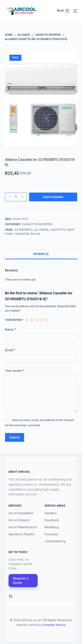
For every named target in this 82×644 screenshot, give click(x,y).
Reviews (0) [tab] (41, 254)
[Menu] (75, 11)
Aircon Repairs (19, 520)
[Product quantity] (16, 197)
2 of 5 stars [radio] (31, 320)
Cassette (58, 230)
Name (10, 330)
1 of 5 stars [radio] (27, 320)
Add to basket (53, 197)
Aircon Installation (21, 513)
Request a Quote (21, 580)
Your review (15, 371)
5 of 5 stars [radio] (46, 320)
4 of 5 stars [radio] (41, 320)
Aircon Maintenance (23, 527)
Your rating (14, 320)
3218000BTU (24, 230)
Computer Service (54, 625)
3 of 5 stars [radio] (37, 320)
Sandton (51, 513)
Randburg (52, 527)
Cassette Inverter (37, 224)
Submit (15, 437)
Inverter (22, 234)
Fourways (51, 534)
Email (10, 350)
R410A (36, 234)
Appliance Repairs (22, 534)
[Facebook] (11, 596)
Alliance (41, 230)
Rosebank (52, 520)
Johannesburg (55, 541)
